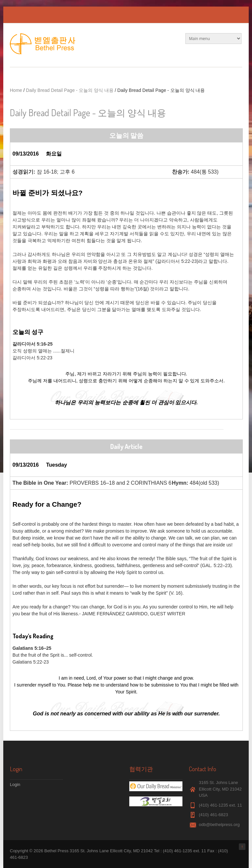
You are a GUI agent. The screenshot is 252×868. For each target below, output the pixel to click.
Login (15, 784)
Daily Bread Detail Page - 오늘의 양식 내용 (70, 90)
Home (16, 90)
